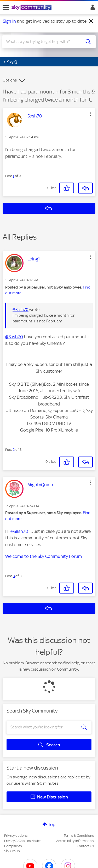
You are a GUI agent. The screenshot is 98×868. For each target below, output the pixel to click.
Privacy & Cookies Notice (23, 841)
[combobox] (44, 42)
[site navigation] (6, 8)
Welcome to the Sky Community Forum (44, 556)
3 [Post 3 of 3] (14, 576)
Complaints (13, 846)
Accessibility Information (75, 841)
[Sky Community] (32, 8)
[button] (90, 114)
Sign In (92, 9)
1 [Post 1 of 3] (13, 176)
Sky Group (12, 851)
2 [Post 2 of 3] (14, 450)
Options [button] (10, 80)
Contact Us (85, 846)
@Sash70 (21, 310)
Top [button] (52, 825)
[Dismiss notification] (91, 21)
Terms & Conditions (79, 836)
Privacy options (16, 836)
